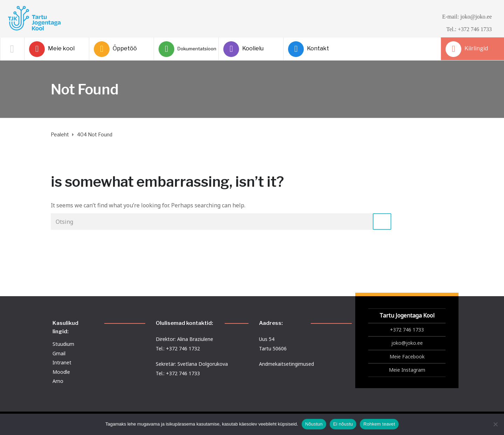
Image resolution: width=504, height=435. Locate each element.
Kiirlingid (467, 49)
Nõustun (314, 424)
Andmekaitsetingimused (286, 364)
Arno (58, 381)
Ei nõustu (343, 424)
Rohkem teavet (379, 424)
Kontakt (309, 49)
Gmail (59, 353)
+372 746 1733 (407, 330)
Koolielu (243, 49)
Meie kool (52, 49)
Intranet (62, 362)
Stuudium (63, 344)
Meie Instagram (407, 370)
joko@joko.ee (407, 343)
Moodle (61, 372)
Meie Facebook (407, 356)
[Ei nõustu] (495, 424)
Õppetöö (115, 49)
